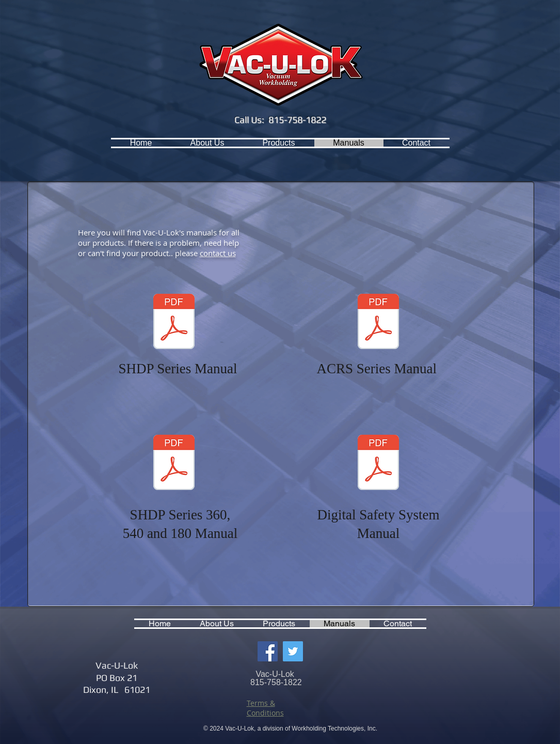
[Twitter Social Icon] (293, 651)
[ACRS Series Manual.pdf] (378, 323)
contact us (218, 253)
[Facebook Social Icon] (268, 651)
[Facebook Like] (80, 143)
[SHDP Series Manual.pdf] (174, 323)
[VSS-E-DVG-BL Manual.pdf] (378, 464)
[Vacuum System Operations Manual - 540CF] (174, 464)
